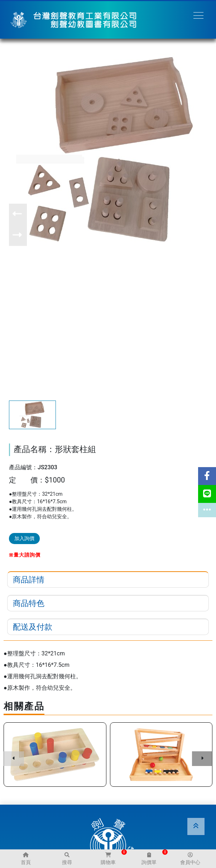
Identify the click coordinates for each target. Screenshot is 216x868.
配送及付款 (33, 627)
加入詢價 (24, 538)
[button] (18, 214)
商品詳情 (29, 580)
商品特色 (29, 603)
